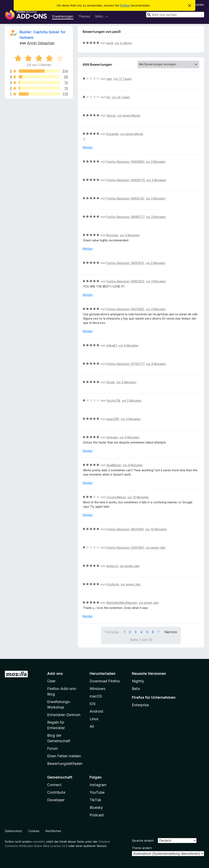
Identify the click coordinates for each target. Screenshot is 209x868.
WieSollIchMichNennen (122, 603)
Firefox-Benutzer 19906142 (125, 198)
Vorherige (112, 632)
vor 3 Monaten (156, 162)
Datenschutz (13, 831)
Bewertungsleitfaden (65, 764)
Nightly (138, 681)
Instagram (98, 785)
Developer (56, 800)
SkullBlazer (114, 465)
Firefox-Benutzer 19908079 (126, 180)
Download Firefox (105, 681)
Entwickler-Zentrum (64, 715)
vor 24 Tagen (121, 97)
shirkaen (112, 437)
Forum (52, 748)
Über (51, 681)
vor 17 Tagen (123, 79)
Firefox (125, 5)
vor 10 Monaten (138, 497)
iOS (93, 704)
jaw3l (110, 43)
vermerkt (39, 842)
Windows (97, 689)
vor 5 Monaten (126, 382)
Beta (136, 689)
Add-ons (55, 674)
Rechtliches (53, 831)
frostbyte (113, 584)
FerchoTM (113, 401)
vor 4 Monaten (156, 309)
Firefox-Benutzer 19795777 (125, 364)
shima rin (112, 566)
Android (96, 711)
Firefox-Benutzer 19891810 (125, 263)
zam (109, 79)
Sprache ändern (143, 841)
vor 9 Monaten (129, 437)
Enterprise (140, 705)
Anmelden (197, 5)
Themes (84, 16)
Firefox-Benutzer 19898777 (125, 217)
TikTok (95, 800)
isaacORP (113, 419)
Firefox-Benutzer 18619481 (125, 529)
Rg (108, 97)
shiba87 (112, 345)
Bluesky (96, 807)
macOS (96, 696)
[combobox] (175, 15)
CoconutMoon (116, 497)
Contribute (56, 792)
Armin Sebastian (41, 43)
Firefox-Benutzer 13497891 (125, 548)
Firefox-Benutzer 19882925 (125, 281)
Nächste (171, 632)
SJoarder (112, 134)
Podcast (97, 815)
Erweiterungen (63, 16)
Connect (54, 785)
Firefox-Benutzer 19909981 (125, 162)
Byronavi (112, 235)
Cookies (34, 831)
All (92, 726)
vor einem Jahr (156, 548)
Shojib (111, 382)
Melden (88, 147)
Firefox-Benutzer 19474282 (125, 309)
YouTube (97, 792)
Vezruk (111, 115)
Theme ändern (142, 848)
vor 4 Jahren (123, 43)
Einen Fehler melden (64, 756)
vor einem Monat (129, 115)
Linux (94, 719)
